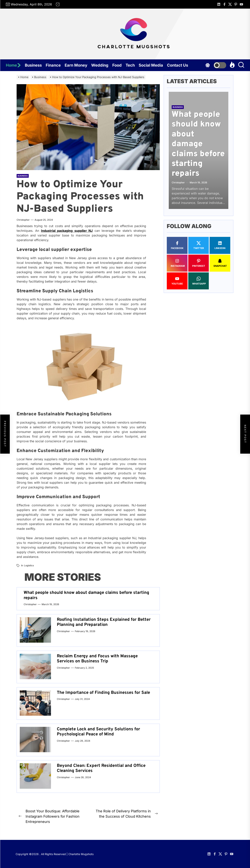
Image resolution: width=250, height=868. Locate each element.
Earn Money (76, 65)
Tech (130, 65)
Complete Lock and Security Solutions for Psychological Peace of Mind (98, 732)
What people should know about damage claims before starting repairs (86, 595)
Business (33, 65)
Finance (53, 65)
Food (117, 65)
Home (13, 65)
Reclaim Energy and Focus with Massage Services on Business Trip (97, 659)
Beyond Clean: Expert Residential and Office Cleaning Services (101, 768)
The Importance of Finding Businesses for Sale (103, 693)
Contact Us (178, 65)
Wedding (100, 65)
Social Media (151, 65)
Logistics (29, 565)
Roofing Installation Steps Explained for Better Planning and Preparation (104, 622)
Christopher (23, 220)
